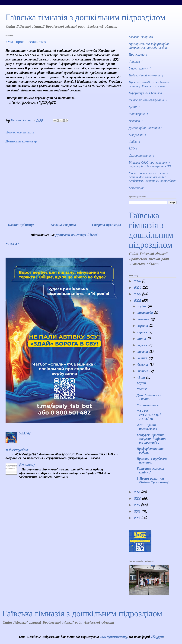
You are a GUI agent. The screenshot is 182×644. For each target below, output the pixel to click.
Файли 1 (134, 142)
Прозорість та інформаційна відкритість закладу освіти (149, 46)
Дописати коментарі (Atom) (77, 235)
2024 (138, 288)
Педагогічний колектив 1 (146, 76)
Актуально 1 (137, 135)
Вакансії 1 (136, 121)
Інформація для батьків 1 (146, 93)
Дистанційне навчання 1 (145, 128)
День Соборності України (149, 397)
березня (143, 365)
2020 (138, 499)
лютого (144, 371)
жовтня (144, 319)
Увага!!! (142, 389)
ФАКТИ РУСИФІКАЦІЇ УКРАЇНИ (149, 415)
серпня (143, 332)
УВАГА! (12, 244)
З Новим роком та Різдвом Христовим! (152, 481)
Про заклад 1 (138, 55)
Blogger (157, 637)
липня (142, 339)
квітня (143, 358)
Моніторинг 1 (138, 114)
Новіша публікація (21, 225)
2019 (137, 505)
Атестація (136, 188)
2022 (138, 301)
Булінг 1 (134, 107)
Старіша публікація (107, 225)
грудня (143, 306)
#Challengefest (17, 450)
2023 (138, 294)
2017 (137, 518)
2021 (137, 492)
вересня (143, 326)
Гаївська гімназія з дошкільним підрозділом (85, 17)
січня (142, 378)
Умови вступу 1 (139, 69)
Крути (141, 383)
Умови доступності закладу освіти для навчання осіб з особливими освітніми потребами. (152, 177)
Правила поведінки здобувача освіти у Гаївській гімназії (149, 84)
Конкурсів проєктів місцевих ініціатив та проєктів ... (151, 439)
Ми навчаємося (148, 405)
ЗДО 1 (133, 149)
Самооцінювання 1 (141, 156)
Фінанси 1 (135, 62)
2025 (138, 281)
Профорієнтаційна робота (150, 451)
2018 (137, 512)
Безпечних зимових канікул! (150, 471)
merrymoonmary (114, 637)
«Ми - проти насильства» (147, 427)
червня (143, 345)
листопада (146, 313)
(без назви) (27, 465)
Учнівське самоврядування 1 (148, 100)
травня (143, 352)
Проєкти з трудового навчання (152, 461)
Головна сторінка (63, 225)
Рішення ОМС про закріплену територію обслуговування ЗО (150, 165)
